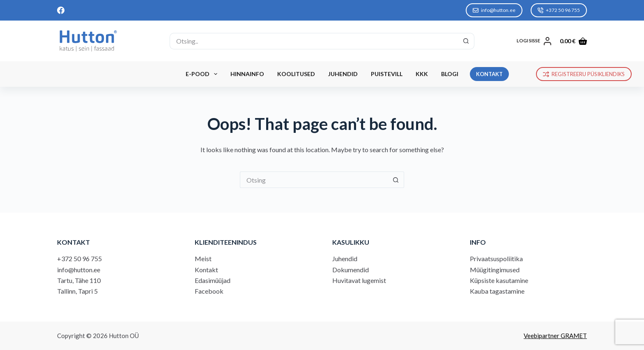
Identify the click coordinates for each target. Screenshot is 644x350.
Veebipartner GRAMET (555, 336)
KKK (422, 74)
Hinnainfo (247, 74)
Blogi (450, 74)
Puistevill (387, 74)
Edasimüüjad (213, 280)
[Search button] (466, 41)
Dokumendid (351, 270)
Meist (203, 258)
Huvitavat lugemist (359, 280)
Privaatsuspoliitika (496, 258)
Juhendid (343, 74)
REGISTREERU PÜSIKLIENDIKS (584, 74)
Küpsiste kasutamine (499, 280)
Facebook (209, 291)
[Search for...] (314, 41)
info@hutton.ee (494, 10)
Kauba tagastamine (497, 291)
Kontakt (206, 270)
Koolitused (296, 74)
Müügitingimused (495, 270)
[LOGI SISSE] (534, 41)
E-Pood (203, 74)
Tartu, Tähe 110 (79, 280)
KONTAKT (489, 74)
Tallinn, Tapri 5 (77, 291)
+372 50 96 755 (559, 10)
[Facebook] (61, 10)
